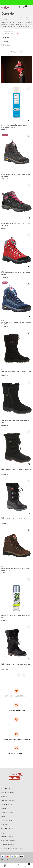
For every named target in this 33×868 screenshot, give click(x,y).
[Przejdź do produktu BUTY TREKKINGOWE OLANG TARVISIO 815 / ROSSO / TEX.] (16, 251)
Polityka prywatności (8, 800)
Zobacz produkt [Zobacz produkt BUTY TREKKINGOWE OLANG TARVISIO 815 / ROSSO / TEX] (29, 267)
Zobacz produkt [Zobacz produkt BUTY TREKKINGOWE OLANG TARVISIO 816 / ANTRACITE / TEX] (29, 169)
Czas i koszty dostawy (8, 841)
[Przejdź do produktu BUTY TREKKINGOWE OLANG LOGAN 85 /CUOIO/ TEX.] (16, 546)
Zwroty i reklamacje (8, 845)
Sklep (3, 816)
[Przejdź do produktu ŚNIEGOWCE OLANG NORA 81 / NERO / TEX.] (16, 448)
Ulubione (4, 824)
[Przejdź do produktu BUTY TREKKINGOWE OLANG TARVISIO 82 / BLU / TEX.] (16, 300)
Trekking (9, 33)
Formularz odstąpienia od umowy (12, 848)
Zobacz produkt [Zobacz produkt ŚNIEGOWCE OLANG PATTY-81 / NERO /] (29, 513)
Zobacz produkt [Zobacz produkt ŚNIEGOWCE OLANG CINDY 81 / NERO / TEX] (29, 366)
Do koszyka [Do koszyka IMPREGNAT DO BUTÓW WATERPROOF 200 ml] (29, 612)
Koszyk (4, 809)
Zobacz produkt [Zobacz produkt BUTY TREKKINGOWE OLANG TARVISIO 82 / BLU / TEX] (29, 317)
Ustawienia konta (7, 813)
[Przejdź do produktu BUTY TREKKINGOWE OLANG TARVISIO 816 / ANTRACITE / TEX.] (16, 152)
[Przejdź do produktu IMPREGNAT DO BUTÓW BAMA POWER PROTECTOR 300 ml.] (16, 105)
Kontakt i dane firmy (8, 792)
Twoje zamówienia (7, 820)
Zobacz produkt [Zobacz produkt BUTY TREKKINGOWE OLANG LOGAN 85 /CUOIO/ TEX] (29, 563)
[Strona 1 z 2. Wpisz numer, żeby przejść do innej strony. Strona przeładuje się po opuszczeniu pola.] (15, 52)
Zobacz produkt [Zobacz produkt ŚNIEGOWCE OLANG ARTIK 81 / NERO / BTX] (29, 659)
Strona (12, 52)
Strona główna (5, 11)
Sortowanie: (5, 41)
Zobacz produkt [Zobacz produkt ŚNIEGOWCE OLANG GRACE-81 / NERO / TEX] (29, 415)
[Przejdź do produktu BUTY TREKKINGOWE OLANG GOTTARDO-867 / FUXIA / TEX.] (16, 201)
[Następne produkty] (19, 675)
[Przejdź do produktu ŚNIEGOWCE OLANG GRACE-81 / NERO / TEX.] (16, 398)
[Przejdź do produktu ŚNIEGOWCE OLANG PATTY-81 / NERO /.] (16, 497)
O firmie (4, 796)
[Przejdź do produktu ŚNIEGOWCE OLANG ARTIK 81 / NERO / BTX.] (16, 643)
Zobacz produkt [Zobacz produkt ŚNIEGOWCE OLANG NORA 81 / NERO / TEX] (29, 464)
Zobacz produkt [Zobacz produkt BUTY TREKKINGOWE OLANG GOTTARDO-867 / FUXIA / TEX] (29, 218)
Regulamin (5, 833)
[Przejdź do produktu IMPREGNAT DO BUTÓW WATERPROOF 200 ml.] (16, 595)
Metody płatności (7, 837)
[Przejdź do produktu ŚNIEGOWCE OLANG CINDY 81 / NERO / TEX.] (16, 349)
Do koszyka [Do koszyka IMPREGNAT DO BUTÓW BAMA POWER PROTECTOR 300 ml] (29, 121)
